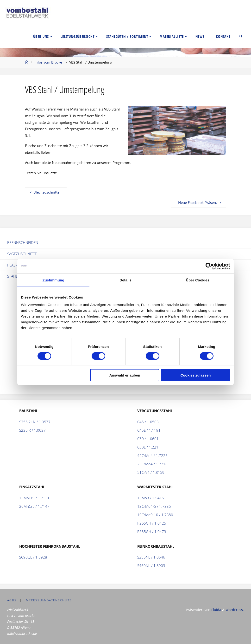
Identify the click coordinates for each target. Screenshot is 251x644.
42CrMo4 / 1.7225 (152, 455)
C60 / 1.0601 (148, 439)
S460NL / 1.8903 (151, 566)
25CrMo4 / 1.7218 (152, 464)
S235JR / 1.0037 (32, 430)
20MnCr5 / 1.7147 (34, 506)
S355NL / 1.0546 (151, 557)
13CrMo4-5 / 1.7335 (154, 506)
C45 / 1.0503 (148, 422)
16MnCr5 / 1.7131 (34, 498)
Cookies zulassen (196, 375)
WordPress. (235, 610)
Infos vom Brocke (48, 62)
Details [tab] (125, 280)
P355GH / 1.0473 (152, 532)
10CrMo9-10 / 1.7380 (155, 515)
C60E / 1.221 (148, 447)
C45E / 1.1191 (149, 430)
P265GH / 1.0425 (152, 523)
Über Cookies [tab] (198, 280)
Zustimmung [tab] (53, 280)
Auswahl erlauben (125, 375)
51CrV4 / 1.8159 (151, 472)
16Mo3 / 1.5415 (151, 498)
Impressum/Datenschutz (48, 600)
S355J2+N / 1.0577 (35, 422)
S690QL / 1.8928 (33, 557)
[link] (241, 36)
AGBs (12, 600)
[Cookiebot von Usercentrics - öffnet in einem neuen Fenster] (209, 266)
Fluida (216, 610)
